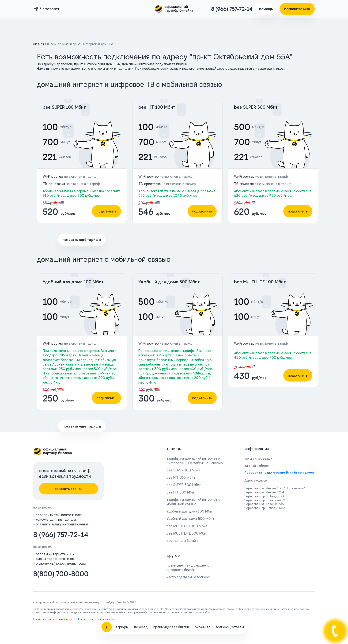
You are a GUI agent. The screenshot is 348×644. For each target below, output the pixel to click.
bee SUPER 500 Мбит (256, 107)
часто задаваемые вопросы (189, 577)
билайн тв (202, 519)
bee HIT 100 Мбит (157, 107)
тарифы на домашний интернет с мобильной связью (193, 502)
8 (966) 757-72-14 (232, 9)
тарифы (122, 519)
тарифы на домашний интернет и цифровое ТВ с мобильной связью (195, 461)
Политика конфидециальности (53, 619)
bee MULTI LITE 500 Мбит (187, 533)
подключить (106, 211)
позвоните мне (297, 9)
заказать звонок (69, 489)
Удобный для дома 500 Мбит (169, 282)
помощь (266, 9)
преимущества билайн (171, 519)
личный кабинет (257, 466)
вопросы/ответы (230, 519)
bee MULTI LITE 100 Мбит (260, 282)
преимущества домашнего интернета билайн (188, 567)
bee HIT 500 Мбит (181, 492)
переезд (141, 519)
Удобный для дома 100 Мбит (73, 282)
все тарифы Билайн (182, 541)
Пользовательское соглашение (96, 619)
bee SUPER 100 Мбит (64, 107)
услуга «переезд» (258, 458)
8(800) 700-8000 (61, 574)
